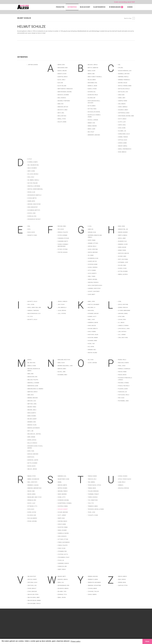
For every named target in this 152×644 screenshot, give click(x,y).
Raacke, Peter (32, 476)
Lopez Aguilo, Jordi (124, 329)
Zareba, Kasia (122, 582)
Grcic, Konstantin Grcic (95, 285)
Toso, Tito (91, 503)
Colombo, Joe (122, 131)
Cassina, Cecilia (122, 83)
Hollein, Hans (122, 265)
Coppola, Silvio (122, 140)
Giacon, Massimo (93, 252)
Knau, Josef (91, 320)
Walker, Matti (62, 576)
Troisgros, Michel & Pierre (96, 509)
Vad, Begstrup (32, 576)
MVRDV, (30, 360)
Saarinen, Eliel (62, 476)
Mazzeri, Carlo (32, 410)
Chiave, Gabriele (123, 107)
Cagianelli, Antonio (124, 74)
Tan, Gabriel (91, 482)
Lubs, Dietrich (122, 332)
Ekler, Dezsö (31, 232)
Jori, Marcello (62, 308)
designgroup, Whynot (34, 219)
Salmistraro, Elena (63, 479)
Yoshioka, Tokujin (93, 591)
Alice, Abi (60, 83)
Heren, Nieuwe (122, 247)
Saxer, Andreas (62, 494)
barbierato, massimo (94, 135)
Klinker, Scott (92, 317)
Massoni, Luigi (32, 401)
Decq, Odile (31, 177)
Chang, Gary (122, 98)
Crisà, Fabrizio (122, 152)
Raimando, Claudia (33, 485)
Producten (60, 7)
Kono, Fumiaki (92, 332)
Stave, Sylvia (61, 548)
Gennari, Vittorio (93, 243)
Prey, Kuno (121, 398)
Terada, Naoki (92, 488)
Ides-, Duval (31, 304)
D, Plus (30, 159)
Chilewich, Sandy (123, 110)
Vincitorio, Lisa (32, 585)
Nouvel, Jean (61, 372)
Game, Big (91, 229)
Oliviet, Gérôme (92, 363)
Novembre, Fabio (62, 375)
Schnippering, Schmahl (65, 503)
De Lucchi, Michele (33, 174)
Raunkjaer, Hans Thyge (34, 497)
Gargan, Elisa (92, 232)
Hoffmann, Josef (123, 262)
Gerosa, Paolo (92, 246)
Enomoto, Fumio (32, 235)
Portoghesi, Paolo (124, 395)
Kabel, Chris (91, 301)
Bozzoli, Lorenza (93, 120)
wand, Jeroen (62, 597)
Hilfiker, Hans (122, 256)
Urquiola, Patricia (123, 488)
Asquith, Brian (62, 122)
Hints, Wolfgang (123, 259)
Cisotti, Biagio (122, 119)
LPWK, (120, 301)
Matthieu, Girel (32, 404)
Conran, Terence (123, 137)
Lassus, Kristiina (123, 304)
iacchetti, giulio (32, 320)
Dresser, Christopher (34, 204)
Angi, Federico (62, 98)
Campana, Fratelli (123, 77)
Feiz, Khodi (61, 229)
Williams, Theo (62, 591)
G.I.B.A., (90, 226)
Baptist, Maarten (93, 68)
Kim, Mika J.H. (92, 308)
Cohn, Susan (122, 128)
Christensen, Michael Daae (126, 116)
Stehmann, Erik (62, 551)
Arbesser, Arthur (63, 107)
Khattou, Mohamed (93, 304)
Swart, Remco (62, 569)
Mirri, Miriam (31, 437)
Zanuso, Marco (122, 576)
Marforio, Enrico (32, 392)
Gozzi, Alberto (92, 273)
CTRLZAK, (120, 68)
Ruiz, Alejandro (32, 518)
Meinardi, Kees (32, 422)
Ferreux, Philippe (63, 232)
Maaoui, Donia (32, 366)
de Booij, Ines (31, 213)
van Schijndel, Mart (34, 597)
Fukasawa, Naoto (63, 241)
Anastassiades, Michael (65, 92)
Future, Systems (63, 249)
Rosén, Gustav (32, 512)
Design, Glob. (31, 192)
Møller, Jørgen (32, 469)
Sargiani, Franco (63, 491)
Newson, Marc (62, 369)
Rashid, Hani (31, 491)
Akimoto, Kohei (62, 74)
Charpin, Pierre (122, 101)
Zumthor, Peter (123, 585)
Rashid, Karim (31, 494)
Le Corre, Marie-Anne (124, 311)
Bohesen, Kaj (92, 92)
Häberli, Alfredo (123, 274)
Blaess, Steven (92, 89)
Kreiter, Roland (92, 353)
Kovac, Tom (91, 344)
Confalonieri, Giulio (124, 134)
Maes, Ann (30, 374)
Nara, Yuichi (61, 363)
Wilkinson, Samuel (63, 588)
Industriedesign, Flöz (34, 314)
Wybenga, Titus (62, 594)
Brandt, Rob (91, 123)
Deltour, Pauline (32, 183)
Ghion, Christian (93, 249)
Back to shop (129, 18)
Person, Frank (122, 372)
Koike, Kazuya (92, 326)
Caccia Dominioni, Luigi (125, 71)
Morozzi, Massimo (33, 454)
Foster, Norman (62, 235)
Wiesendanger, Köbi (63, 585)
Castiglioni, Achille (124, 89)
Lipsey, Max (121, 317)
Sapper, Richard (62, 488)
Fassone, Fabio (62, 226)
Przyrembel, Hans (123, 401)
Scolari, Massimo (63, 512)
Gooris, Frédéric (93, 267)
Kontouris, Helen (93, 335)
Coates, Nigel (122, 125)
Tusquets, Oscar (93, 515)
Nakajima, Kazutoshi (64, 360)
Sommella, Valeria (63, 533)
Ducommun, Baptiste (34, 210)
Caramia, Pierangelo (124, 80)
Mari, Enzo (31, 395)
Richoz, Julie (31, 503)
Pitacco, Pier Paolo (124, 386)
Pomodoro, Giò (122, 392)
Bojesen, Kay (92, 98)
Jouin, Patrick (62, 311)
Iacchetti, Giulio (32, 301)
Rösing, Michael (32, 521)
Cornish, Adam (122, 143)
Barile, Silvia (91, 71)
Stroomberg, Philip (63, 557)
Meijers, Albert (32, 419)
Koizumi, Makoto (93, 329)
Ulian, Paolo (122, 482)
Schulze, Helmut (63, 509)
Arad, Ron (60, 104)
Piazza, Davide (122, 375)
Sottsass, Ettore (63, 539)
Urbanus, (121, 485)
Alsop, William (62, 86)
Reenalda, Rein (32, 500)
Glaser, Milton (92, 261)
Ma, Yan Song (31, 363)
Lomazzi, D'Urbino (123, 326)
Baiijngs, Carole (93, 65)
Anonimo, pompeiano (64, 101)
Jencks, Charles (62, 301)
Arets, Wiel (61, 113)
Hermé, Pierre (122, 250)
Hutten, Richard (123, 271)
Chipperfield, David (124, 113)
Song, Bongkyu (62, 536)
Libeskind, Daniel (123, 314)
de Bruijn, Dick (32, 216)
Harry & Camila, (123, 235)
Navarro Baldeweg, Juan (65, 366)
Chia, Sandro (122, 104)
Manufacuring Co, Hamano (35, 389)
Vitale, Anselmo (32, 591)
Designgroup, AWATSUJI (34, 195)
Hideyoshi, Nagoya (123, 253)
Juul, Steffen (62, 314)
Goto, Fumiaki (92, 270)
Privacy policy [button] (75, 641)
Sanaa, (60, 482)
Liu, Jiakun (121, 323)
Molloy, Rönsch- (32, 443)
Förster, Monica (62, 252)
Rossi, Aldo (31, 509)
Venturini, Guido (32, 582)
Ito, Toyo (30, 317)
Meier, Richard (32, 416)
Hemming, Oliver (123, 244)
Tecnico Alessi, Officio (94, 485)
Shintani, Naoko (62, 521)
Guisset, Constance (94, 291)
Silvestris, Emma (63, 527)
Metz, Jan (30, 431)
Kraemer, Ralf (92, 350)
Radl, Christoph (32, 482)
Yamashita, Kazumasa (94, 582)
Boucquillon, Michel (94, 112)
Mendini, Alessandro (34, 428)
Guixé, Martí (91, 294)
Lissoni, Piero (122, 320)
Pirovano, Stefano (123, 383)
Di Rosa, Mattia (32, 198)
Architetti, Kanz (62, 110)
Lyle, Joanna (122, 335)
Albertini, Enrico (63, 77)
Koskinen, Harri (92, 341)
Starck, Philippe (63, 545)
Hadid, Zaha (121, 226)
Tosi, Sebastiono (93, 500)
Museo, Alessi (31, 466)
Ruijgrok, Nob (32, 515)
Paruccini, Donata (123, 363)
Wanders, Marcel (63, 579)
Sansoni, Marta (62, 485)
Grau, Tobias (92, 276)
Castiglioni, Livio (123, 92)
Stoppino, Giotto (63, 554)
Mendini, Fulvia (32, 425)
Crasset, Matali (123, 146)
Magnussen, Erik (32, 377)
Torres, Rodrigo (93, 497)
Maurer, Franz (32, 407)
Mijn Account (85, 7)
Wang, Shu (61, 582)
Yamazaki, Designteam (94, 585)
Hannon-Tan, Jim (123, 229)
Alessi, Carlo (61, 80)
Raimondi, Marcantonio (34, 488)
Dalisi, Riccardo (32, 168)
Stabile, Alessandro (64, 542)
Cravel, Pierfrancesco (125, 149)
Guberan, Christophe (94, 288)
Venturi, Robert (32, 579)
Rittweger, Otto (32, 506)
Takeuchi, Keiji (92, 479)
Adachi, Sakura (62, 71)
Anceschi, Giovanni (63, 95)
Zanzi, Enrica (122, 579)
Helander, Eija (122, 241)
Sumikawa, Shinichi (63, 563)
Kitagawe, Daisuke (93, 314)
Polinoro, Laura (123, 389)
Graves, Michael (93, 279)
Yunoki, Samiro (92, 594)
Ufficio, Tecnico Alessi (125, 479)
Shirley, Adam (62, 524)
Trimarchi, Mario (93, 506)
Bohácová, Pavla (93, 95)
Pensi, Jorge (122, 366)
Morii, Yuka (31, 451)
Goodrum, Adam (93, 264)
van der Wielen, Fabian (34, 601)
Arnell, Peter (62, 119)
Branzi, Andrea (92, 126)
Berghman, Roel (92, 83)
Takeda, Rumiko (92, 476)
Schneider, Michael (63, 500)
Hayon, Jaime (122, 238)
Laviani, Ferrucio (123, 308)
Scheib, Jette (61, 497)
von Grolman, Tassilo (34, 604)
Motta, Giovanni (32, 463)
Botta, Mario (92, 106)
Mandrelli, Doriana (33, 383)
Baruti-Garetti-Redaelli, (95, 77)
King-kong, (91, 311)
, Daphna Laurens (33, 65)
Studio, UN (61, 560)
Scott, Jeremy (62, 515)
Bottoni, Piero (92, 109)
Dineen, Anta (31, 201)
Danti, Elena (31, 171)
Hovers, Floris (122, 268)
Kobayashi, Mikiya (93, 323)
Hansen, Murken (123, 232)
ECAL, (29, 226)
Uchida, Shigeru (123, 476)
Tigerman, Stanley (93, 494)
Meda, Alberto (32, 413)
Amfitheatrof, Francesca (65, 89)
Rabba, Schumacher (33, 479)
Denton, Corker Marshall (35, 189)
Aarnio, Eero (61, 65)
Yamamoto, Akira (93, 579)
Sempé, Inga (61, 518)
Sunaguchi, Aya (62, 566)
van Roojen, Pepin (33, 594)
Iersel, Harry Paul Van (34, 308)
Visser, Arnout (32, 588)
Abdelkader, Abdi (63, 68)
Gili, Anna (91, 255)
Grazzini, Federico (93, 282)
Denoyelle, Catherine (34, 186)
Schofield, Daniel (63, 506)
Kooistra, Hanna (93, 338)
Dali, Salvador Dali (33, 165)
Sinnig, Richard (62, 530)
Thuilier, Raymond (93, 491)
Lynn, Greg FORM (123, 338)
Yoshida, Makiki (92, 588)
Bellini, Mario (92, 80)
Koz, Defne (91, 347)
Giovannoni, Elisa (93, 258)
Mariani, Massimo (33, 398)
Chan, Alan (121, 95)
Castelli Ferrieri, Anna (125, 86)
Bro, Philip (91, 132)
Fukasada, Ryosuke (63, 238)
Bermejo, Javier (92, 86)
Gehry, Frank (92, 240)
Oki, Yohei (91, 360)
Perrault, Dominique (124, 369)
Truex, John (91, 512)
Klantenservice (99, 7)
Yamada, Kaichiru (93, 576)
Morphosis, (31, 457)
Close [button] (147, 641)
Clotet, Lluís (122, 122)
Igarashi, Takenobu (33, 311)
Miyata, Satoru (32, 440)
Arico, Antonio (62, 116)
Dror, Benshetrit (33, 207)
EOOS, (29, 229)
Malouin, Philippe (33, 380)
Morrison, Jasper (33, 460)
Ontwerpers (72, 7)
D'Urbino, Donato (33, 162)
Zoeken (130, 7)
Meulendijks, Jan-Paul (34, 434)
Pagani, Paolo (122, 360)
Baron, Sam (91, 74)
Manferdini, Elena (33, 386)
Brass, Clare (91, 129)
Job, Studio (61, 304)
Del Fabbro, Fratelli (33, 180)
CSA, (119, 65)
